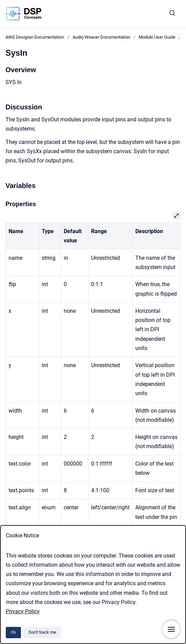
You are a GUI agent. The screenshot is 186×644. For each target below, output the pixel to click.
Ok (13, 632)
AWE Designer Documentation (35, 37)
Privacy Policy (23, 611)
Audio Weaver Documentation (101, 37)
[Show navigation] (171, 629)
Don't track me (42, 632)
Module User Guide (157, 37)
